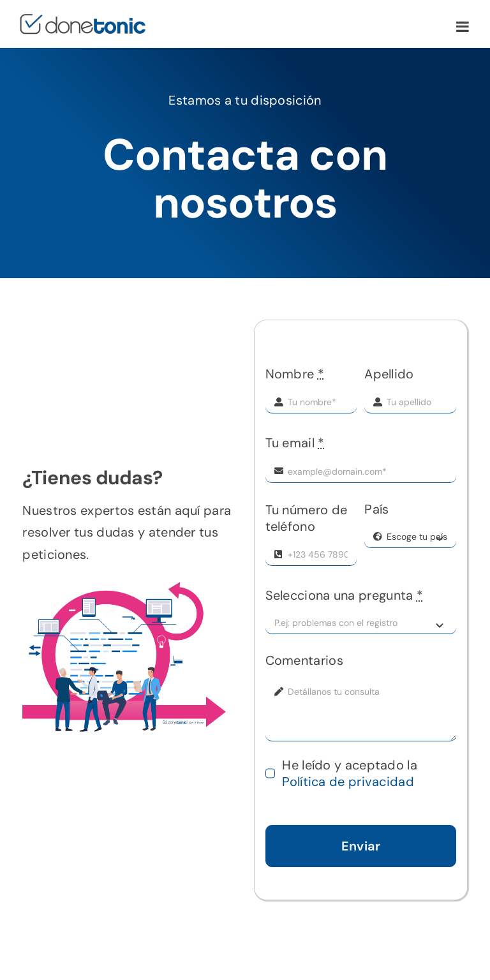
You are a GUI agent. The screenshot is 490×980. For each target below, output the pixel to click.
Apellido (389, 374)
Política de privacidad (348, 782)
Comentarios (304, 660)
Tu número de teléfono (307, 518)
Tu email (295, 443)
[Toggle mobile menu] (464, 26)
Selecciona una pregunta (345, 595)
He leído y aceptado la (350, 773)
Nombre (295, 374)
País (376, 509)
